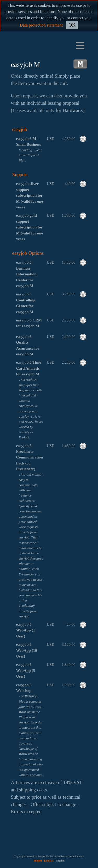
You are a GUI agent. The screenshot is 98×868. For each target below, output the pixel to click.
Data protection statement (41, 25)
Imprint (38, 861)
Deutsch (49, 861)
